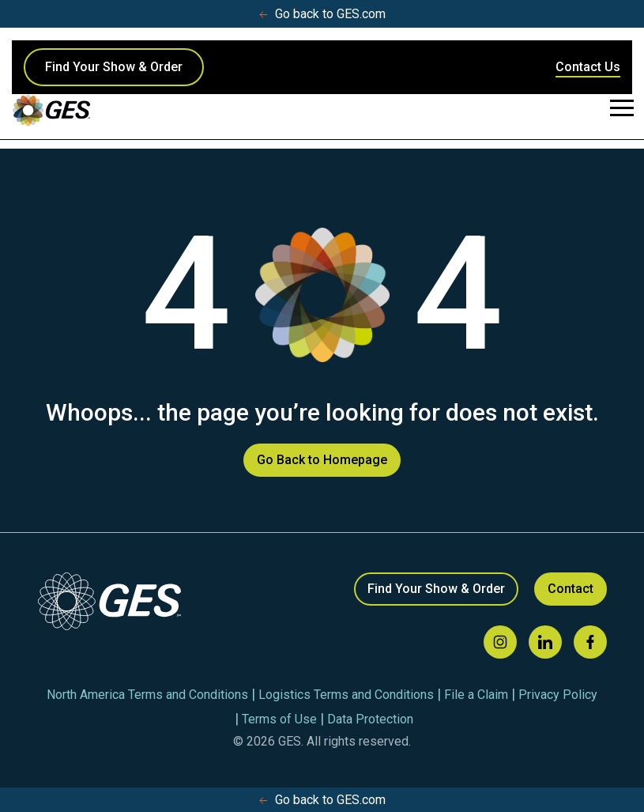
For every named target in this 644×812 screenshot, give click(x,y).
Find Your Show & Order (114, 67)
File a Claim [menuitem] (476, 695)
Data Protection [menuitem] (370, 719)
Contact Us (588, 67)
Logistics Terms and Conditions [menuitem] (346, 695)
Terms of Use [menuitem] (279, 719)
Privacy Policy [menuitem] (558, 695)
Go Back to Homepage (322, 460)
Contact (571, 589)
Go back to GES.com (322, 14)
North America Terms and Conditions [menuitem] (147, 695)
